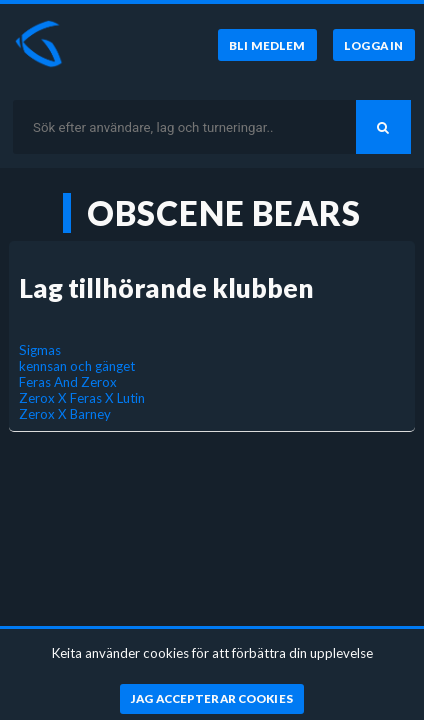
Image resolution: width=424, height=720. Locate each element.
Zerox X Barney (65, 414)
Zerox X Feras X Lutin (82, 398)
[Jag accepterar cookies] (212, 699)
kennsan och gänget (77, 366)
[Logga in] (374, 45)
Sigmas (40, 350)
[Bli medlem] (267, 45)
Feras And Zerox (68, 382)
